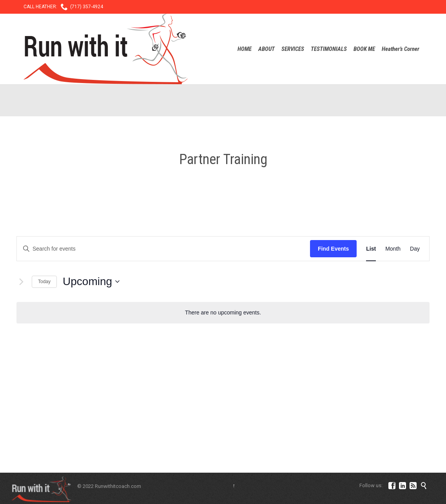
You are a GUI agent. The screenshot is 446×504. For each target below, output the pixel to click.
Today (44, 282)
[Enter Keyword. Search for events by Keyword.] (163, 249)
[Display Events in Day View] (415, 249)
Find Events (333, 249)
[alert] (223, 313)
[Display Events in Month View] (393, 249)
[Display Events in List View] (371, 249)
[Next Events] (21, 282)
